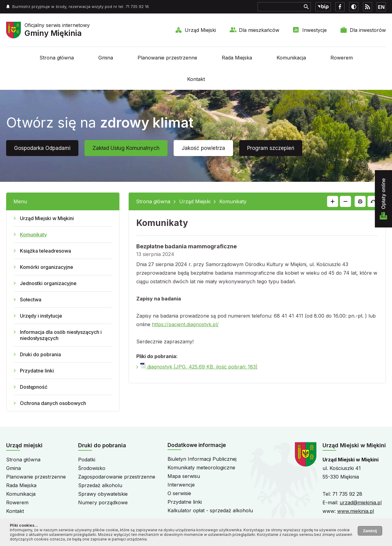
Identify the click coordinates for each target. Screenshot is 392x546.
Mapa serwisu (184, 476)
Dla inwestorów (368, 30)
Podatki (87, 460)
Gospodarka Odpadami (42, 148)
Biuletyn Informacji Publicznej (202, 459)
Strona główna (57, 58)
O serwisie (179, 493)
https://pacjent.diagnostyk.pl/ (185, 324)
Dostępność (34, 387)
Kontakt (196, 79)
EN (381, 7)
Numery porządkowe (103, 502)
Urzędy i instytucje (41, 316)
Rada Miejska (237, 58)
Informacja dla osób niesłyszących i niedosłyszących (61, 335)
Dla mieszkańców (259, 30)
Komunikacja (291, 58)
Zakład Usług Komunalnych (126, 148)
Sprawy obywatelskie (103, 494)
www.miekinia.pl (356, 511)
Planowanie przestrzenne (167, 58)
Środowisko (92, 468)
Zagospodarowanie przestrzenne (117, 477)
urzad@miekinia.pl (361, 502)
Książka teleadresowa (45, 251)
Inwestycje (315, 30)
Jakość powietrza (203, 148)
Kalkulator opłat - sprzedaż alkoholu (210, 510)
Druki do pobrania (40, 354)
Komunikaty (33, 235)
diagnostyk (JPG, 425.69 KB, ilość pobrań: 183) (199, 367)
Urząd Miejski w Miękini (47, 218)
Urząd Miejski (200, 30)
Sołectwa (31, 300)
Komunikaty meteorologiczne (201, 468)
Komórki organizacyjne (47, 267)
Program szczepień (271, 148)
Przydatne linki (37, 371)
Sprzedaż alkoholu (100, 485)
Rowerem (342, 58)
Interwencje (181, 485)
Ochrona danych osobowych (53, 403)
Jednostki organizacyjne (48, 283)
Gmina (106, 58)
